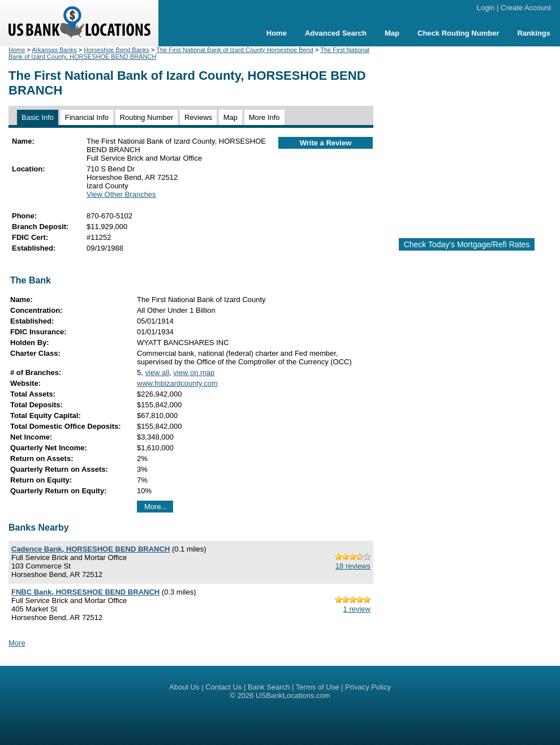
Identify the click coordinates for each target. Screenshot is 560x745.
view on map (194, 372)
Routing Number (147, 117)
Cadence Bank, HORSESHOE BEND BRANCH (91, 549)
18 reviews (353, 566)
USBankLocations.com (293, 696)
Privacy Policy (368, 687)
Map (392, 33)
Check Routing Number (458, 33)
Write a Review (326, 143)
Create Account (526, 8)
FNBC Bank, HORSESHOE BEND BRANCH (85, 592)
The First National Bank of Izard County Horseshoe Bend (235, 50)
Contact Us (223, 687)
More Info (264, 117)
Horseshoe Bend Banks (117, 50)
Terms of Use (318, 687)
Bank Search (269, 687)
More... (156, 507)
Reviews (198, 117)
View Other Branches (121, 194)
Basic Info (38, 117)
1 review (357, 609)
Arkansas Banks (54, 50)
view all (157, 372)
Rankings (534, 33)
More (17, 643)
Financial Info (87, 117)
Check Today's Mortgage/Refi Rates (467, 244)
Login (486, 8)
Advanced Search (336, 33)
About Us (184, 687)
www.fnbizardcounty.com (177, 383)
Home (277, 33)
